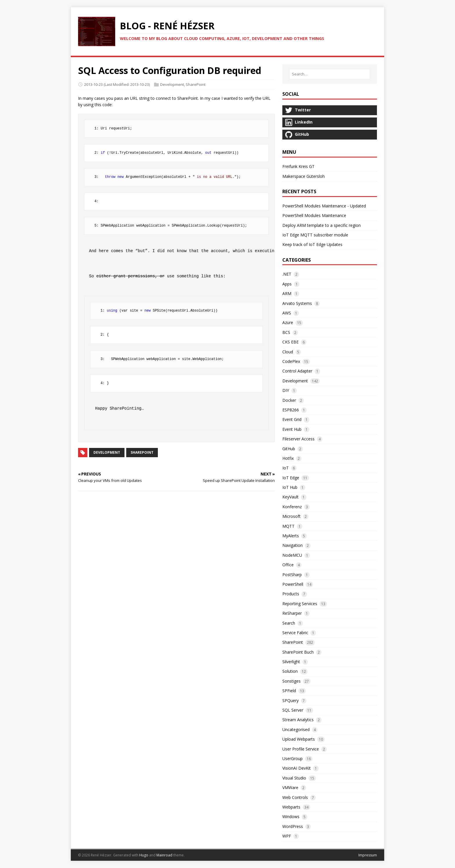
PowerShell (293, 584)
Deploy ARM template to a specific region (322, 225)
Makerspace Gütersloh (304, 176)
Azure (288, 322)
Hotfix (288, 458)
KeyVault (290, 497)
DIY (286, 390)
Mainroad (164, 855)
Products (291, 594)
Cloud (288, 352)
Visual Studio (294, 778)
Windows (291, 817)
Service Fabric (295, 633)
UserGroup (292, 758)
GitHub (289, 449)
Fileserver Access (298, 439)
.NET (287, 274)
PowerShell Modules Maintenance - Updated (324, 206)
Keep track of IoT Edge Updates (312, 244)
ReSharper (292, 613)
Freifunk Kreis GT (298, 166)
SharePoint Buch (298, 652)
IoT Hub (290, 487)
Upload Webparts (299, 739)
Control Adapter (297, 371)
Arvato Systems (297, 303)
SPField (289, 691)
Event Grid (292, 419)
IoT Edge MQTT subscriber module (315, 235)
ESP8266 (291, 410)
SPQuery (290, 700)
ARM (287, 293)
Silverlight (291, 662)
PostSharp (292, 575)
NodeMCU (292, 555)
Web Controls (295, 797)
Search (289, 623)
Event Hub (292, 429)
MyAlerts (291, 536)
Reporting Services (300, 604)
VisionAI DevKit (297, 768)
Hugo (144, 855)
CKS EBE (290, 342)
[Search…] (330, 74)
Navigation (292, 545)
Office (288, 565)
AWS (287, 313)
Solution (290, 671)
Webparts (291, 807)
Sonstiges (291, 681)
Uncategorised (296, 729)
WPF (287, 836)
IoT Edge (291, 478)
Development (172, 84)
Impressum (368, 855)
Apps (287, 284)
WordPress (293, 826)
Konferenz (292, 507)
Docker (289, 400)
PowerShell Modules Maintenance (314, 215)
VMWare (290, 787)
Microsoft (291, 516)
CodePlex (291, 361)
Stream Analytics (298, 720)
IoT (286, 468)
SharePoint (196, 84)
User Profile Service (301, 749)
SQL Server (293, 710)
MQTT (288, 526)
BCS (286, 332)
